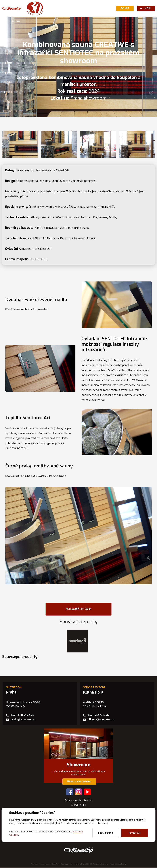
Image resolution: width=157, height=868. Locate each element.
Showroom (79, 765)
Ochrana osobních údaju (78, 801)
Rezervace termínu (79, 782)
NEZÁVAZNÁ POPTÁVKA (79, 609)
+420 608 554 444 (22, 716)
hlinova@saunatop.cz (101, 720)
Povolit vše (135, 833)
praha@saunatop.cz (23, 720)
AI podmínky (79, 805)
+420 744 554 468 (99, 716)
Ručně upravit (106, 833)
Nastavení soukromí (118, 865)
